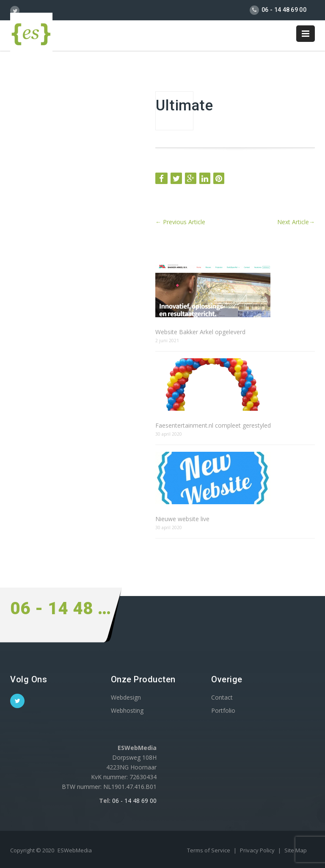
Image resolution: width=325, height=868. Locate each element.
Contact (222, 697)
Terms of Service (209, 850)
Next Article (296, 222)
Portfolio (223, 710)
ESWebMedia (75, 850)
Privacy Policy (258, 850)
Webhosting (127, 710)
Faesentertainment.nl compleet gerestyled (213, 425)
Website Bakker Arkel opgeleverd (200, 332)
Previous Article (180, 222)
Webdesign (126, 697)
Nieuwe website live (182, 519)
